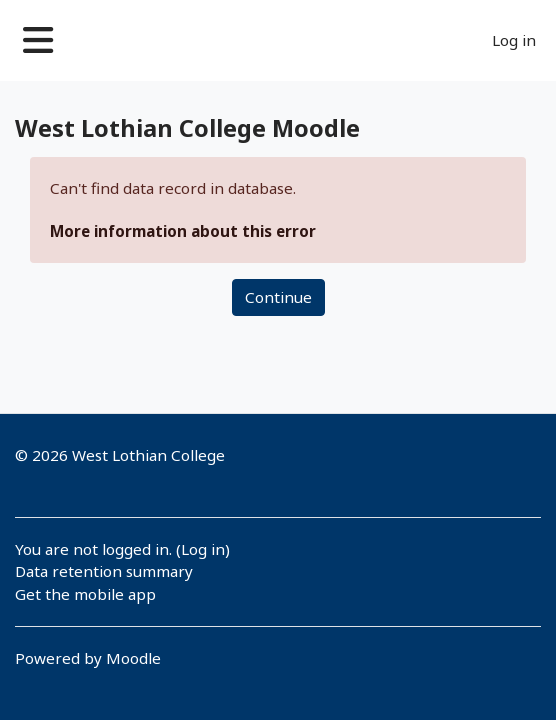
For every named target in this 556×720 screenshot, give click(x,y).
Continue (278, 297)
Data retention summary (104, 571)
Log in (514, 40)
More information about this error (183, 231)
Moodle (133, 658)
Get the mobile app (85, 594)
